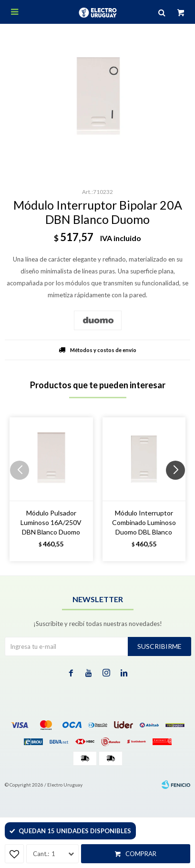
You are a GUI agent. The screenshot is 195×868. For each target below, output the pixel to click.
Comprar (141, 854)
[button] (179, 489)
